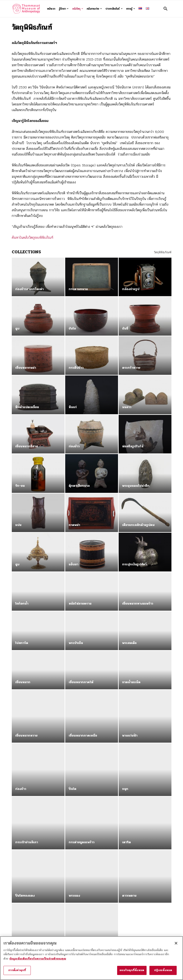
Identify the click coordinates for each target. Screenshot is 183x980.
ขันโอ (72, 328)
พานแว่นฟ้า (130, 721)
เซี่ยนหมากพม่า (26, 368)
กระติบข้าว (76, 368)
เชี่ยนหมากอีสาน (27, 446)
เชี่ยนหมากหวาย (26, 721)
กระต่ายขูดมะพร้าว (82, 800)
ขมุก (125, 761)
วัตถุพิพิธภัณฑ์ (163, 252)
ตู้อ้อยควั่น (76, 879)
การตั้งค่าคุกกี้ (17, 972)
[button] (165, 9)
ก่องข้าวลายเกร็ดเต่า (29, 289)
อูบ (17, 328)
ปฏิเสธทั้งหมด (163, 972)
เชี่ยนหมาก (23, 682)
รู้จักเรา (64, 9)
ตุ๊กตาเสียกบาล (79, 486)
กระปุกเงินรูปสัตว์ (134, 564)
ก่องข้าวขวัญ (24, 879)
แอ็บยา (74, 564)
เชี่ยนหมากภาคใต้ (81, 682)
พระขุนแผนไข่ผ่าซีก (136, 486)
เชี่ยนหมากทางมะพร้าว (138, 603)
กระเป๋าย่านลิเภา (27, 800)
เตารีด (127, 800)
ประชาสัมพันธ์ (114, 9)
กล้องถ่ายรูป (131, 289)
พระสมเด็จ (129, 643)
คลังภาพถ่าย (94, 9)
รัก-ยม (20, 486)
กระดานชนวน (78, 289)
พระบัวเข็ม (76, 643)
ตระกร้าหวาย (131, 368)
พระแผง (74, 839)
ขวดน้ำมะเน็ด (131, 682)
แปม (18, 525)
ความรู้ (130, 9)
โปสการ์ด (22, 643)
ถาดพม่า (74, 525)
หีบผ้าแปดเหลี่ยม (27, 407)
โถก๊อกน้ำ (22, 603)
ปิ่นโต (73, 761)
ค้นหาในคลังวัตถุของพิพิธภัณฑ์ (32, 237)
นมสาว (127, 407)
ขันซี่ (125, 328)
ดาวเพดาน (129, 839)
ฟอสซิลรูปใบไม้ (133, 446)
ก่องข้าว (74, 446)
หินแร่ (73, 407)
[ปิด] (176, 945)
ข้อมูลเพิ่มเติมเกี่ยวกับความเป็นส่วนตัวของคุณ (38, 961)
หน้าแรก (51, 9)
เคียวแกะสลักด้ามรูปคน (138, 525)
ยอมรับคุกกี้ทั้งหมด (132, 972)
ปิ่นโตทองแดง (25, 839)
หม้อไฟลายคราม (80, 603)
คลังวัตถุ (78, 9)
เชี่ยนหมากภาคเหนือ (83, 721)
